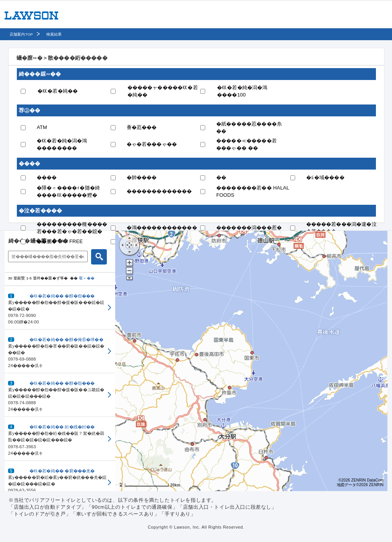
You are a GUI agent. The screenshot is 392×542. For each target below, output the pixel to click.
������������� (159, 191)
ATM (42, 127)
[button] (60, 308)
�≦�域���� (325, 177)
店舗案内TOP (21, 34)
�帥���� (142, 177)
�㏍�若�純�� (58, 91)
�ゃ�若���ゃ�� (152, 144)
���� (47, 177)
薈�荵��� (142, 127)
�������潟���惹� (249, 228)
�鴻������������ (162, 228)
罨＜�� (87, 278)
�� (221, 177)
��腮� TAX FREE (60, 241)
